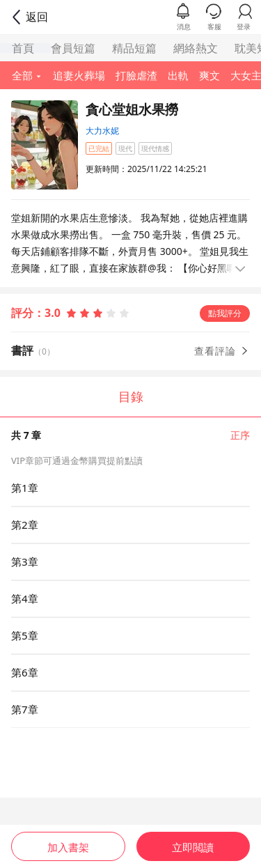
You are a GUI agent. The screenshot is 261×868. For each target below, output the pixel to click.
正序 (240, 435)
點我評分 (225, 313)
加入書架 (68, 847)
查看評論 (222, 351)
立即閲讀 (193, 847)
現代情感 (155, 148)
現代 (125, 148)
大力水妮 (102, 131)
